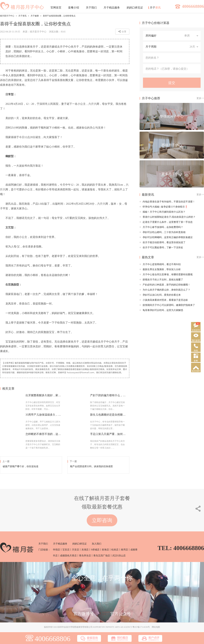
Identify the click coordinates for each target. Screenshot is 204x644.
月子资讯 (22, 16)
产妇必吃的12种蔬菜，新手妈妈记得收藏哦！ (165, 285)
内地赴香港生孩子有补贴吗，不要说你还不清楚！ (167, 202)
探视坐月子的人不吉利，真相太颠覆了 (161, 280)
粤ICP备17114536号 (141, 627)
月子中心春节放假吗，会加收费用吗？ (161, 227)
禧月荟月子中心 (7, 16)
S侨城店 (95, 550)
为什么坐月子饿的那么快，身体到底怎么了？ (165, 290)
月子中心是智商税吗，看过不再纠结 (160, 264)
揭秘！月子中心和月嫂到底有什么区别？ (163, 212)
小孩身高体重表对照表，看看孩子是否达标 (164, 300)
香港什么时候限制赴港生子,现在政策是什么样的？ (168, 217)
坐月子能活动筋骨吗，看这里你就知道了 (163, 242)
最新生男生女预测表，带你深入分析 (160, 269)
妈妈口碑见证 (80, 544)
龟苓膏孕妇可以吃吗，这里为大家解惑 (161, 310)
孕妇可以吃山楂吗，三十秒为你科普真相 (163, 232)
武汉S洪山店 (119, 556)
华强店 (56, 550)
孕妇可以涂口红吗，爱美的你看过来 (160, 295)
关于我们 (43, 544)
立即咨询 (102, 520)
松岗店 (115, 550)
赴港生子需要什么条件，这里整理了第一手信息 (166, 222)
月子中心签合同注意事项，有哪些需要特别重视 (166, 275)
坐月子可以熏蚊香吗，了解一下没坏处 (161, 248)
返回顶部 (196, 371)
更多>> (200, 98)
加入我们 (97, 544)
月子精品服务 (60, 544)
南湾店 (124, 550)
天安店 (75, 550)
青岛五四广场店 (102, 556)
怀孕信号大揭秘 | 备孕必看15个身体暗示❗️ (164, 207)
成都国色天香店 (68, 556)
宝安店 (66, 550)
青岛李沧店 (85, 556)
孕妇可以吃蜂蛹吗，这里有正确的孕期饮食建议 (166, 237)
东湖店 (85, 550)
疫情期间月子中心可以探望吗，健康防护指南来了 (167, 305)
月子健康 (35, 16)
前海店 (105, 550)
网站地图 (156, 627)
